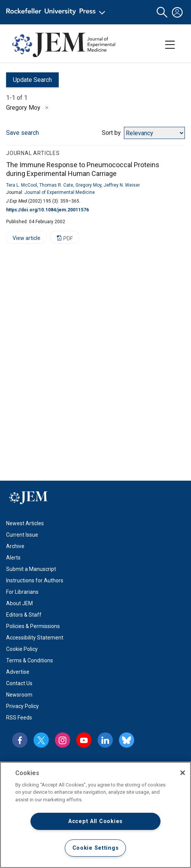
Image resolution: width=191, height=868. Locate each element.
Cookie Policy (22, 649)
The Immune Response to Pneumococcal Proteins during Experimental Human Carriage (83, 169)
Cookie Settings (96, 848)
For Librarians (22, 592)
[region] (95, 815)
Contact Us (19, 683)
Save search (22, 133)
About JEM (19, 603)
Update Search (29, 82)
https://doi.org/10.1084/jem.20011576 (47, 210)
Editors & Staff (24, 615)
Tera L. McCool (22, 185)
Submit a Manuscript (31, 569)
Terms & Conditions (30, 660)
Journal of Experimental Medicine (60, 192)
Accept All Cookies (95, 821)
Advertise (18, 672)
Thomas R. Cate (56, 185)
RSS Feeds (19, 718)
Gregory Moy (88, 185)
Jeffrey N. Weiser (122, 185)
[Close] (183, 773)
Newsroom (19, 695)
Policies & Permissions (33, 626)
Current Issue (22, 535)
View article (23, 239)
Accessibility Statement (35, 638)
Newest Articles (25, 523)
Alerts (13, 558)
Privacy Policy (22, 706)
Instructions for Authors (35, 580)
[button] (162, 12)
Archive (15, 546)
